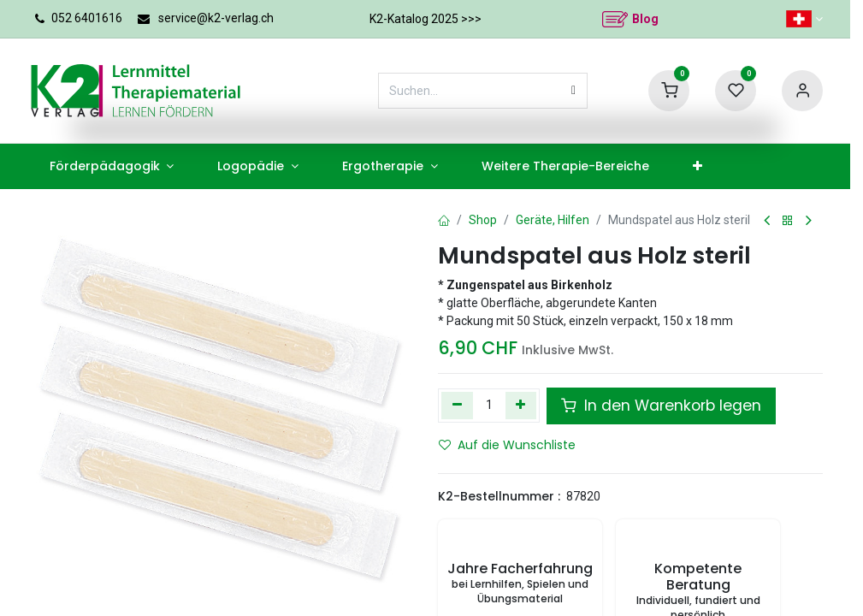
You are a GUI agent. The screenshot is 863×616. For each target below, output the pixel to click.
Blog (645, 19)
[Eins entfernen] (457, 406)
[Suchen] (573, 91)
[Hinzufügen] (520, 406)
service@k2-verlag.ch (217, 18)
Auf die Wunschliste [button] (501, 445)
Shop (481, 220)
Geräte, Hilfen (548, 220)
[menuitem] (102, 166)
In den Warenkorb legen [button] (651, 406)
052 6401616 (86, 18)
